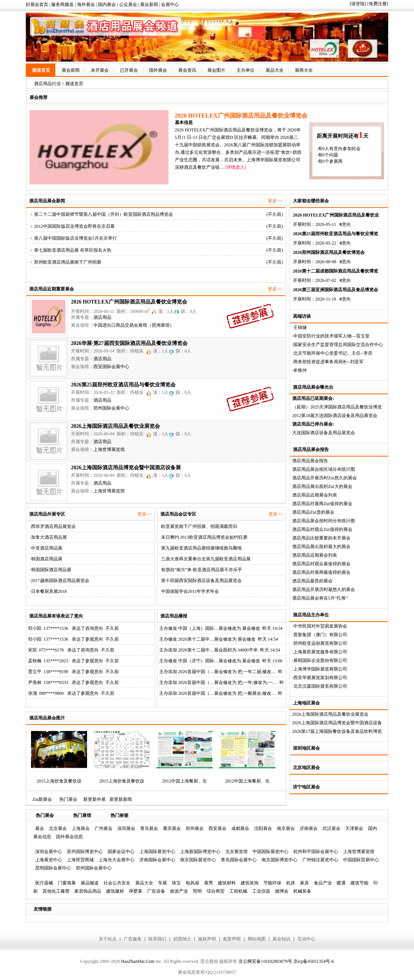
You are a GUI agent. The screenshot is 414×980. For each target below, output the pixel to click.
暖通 (341, 883)
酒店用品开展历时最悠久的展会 (324, 589)
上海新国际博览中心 (200, 852)
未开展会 (100, 70)
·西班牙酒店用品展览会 (53, 526)
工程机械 (238, 891)
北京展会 (58, 828)
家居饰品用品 (88, 891)
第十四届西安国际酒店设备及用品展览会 (201, 581)
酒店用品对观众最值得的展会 (321, 564)
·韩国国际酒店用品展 (51, 570)
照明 (197, 891)
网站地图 (257, 939)
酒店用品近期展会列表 (315, 495)
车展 (163, 883)
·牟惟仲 (299, 370)
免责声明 (232, 939)
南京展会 (286, 828)
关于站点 (108, 939)
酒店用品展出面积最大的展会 (321, 547)
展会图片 (216, 70)
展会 (40, 828)
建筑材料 (227, 883)
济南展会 (309, 828)
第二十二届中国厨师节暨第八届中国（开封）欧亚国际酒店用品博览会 (103, 214)
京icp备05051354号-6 (314, 961)
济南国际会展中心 (157, 860)
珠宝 (176, 883)
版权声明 (207, 939)
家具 (305, 883)
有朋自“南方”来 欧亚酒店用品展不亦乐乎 (202, 570)
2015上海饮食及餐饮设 (59, 781)
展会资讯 (187, 70)
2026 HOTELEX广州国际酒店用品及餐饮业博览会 (129, 302)
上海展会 (81, 828)
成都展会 (240, 828)
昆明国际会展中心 (53, 868)
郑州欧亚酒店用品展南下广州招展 (68, 262)
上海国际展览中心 (157, 852)
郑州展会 (195, 828)
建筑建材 (115, 891)
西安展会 (217, 828)
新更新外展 (95, 799)
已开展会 (129, 70)
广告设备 (156, 891)
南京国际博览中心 (279, 860)
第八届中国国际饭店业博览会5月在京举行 (75, 238)
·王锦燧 (299, 327)
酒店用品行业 (47, 84)
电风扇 (192, 883)
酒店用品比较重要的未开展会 (321, 538)
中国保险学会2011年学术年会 (190, 591)
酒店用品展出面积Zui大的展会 (322, 486)
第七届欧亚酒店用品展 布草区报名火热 (73, 250)
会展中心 (170, 4)
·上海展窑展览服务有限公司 (320, 652)
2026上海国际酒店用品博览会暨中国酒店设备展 (126, 468)
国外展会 (158, 70)
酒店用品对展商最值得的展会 (321, 572)
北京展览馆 (237, 852)
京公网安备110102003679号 (265, 961)
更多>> (275, 201)
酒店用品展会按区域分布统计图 (324, 469)
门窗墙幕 (67, 883)
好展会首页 (37, 4)
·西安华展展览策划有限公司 (320, 678)
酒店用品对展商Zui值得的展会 (322, 504)
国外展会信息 (69, 837)
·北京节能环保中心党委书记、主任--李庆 (332, 353)
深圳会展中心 (49, 852)
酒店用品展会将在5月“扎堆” (320, 598)
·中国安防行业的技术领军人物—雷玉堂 (331, 336)
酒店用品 (102, 317)
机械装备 (302, 891)
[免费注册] (378, 4)
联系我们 (157, 939)
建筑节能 (359, 883)
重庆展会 (172, 828)
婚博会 (282, 891)
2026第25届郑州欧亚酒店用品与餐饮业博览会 (123, 385)
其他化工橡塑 (56, 891)
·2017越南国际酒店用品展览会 (60, 581)
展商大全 (304, 70)
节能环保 (272, 883)
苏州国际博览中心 (85, 852)
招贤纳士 (182, 939)
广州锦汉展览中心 (320, 860)
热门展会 (68, 799)
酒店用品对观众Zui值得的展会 (322, 529)
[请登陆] (358, 4)
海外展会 (86, 4)
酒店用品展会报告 (310, 461)
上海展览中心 (49, 860)
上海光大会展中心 (117, 860)
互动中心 (306, 939)
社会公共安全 (117, 883)
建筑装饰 (250, 883)
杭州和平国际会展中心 (316, 852)
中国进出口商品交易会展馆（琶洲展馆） (134, 325)
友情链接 (43, 909)
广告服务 (133, 939)
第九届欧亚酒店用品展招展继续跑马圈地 (201, 548)
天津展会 (354, 828)
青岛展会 (149, 828)
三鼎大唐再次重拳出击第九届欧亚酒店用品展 (206, 559)
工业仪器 (261, 891)
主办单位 (245, 70)
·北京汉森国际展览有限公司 (320, 686)
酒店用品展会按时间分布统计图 (324, 521)
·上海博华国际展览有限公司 (320, 669)
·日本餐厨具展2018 (48, 591)
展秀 (208, 883)
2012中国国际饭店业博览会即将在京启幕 (74, 226)
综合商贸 (216, 891)
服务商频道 (62, 4)
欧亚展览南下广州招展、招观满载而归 (199, 526)
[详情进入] (235, 167)
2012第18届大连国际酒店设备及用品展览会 (335, 416)
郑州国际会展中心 (111, 408)
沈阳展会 (263, 828)
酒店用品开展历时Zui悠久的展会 (325, 478)
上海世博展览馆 (109, 449)
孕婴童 (136, 891)
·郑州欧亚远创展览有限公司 (320, 643)
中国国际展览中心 (271, 852)
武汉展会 (331, 828)
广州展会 (103, 828)
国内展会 (107, 4)
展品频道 (90, 883)
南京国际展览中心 (198, 860)
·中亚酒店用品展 (46, 548)
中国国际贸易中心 (361, 860)
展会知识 (281, 939)
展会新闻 (149, 4)
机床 (291, 883)
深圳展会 (126, 828)
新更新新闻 (121, 799)
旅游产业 (179, 891)
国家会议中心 (121, 852)
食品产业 (323, 883)
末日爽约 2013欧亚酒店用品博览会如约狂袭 (204, 537)
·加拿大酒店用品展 (48, 537)
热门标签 (120, 815)
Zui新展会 (42, 799)
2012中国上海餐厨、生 (185, 781)
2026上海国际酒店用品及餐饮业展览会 (330, 714)
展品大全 (275, 70)
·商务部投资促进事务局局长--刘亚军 (328, 362)
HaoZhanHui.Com (138, 961)
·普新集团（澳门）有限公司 (320, 635)
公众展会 (128, 4)
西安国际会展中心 (111, 367)
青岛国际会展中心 (239, 860)
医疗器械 (44, 883)
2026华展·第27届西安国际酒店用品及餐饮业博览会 (129, 343)
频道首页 (41, 70)
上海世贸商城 (80, 860)
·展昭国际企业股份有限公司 (320, 660)
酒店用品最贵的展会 (312, 581)
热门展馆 (82, 815)
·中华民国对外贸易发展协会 (320, 626)
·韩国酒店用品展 (46, 559)
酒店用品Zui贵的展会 (313, 512)
